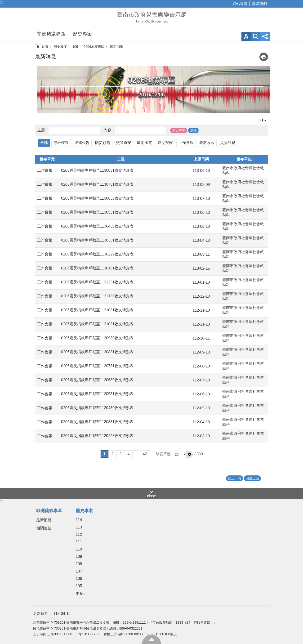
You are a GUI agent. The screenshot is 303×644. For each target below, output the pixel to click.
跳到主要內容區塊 (2, 2)
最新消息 (116, 47)
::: (2, 2)
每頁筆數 (163, 454)
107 (79, 571)
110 (79, 549)
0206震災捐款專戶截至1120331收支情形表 (97, 422)
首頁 (45, 47)
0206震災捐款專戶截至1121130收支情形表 (97, 296)
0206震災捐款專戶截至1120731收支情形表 (97, 366)
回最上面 (151, 639)
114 (79, 520)
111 (79, 542)
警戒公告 (82, 143)
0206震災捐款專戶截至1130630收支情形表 (97, 198)
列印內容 (264, 57)
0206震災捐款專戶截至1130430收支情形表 (97, 226)
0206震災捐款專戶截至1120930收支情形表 (97, 338)
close (151, 496)
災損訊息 (228, 143)
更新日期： (43, 614)
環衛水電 (144, 143)
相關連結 (44, 528)
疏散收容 (207, 143)
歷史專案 (82, 34)
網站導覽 (240, 4)
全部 (44, 143)
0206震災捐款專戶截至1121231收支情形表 (97, 282)
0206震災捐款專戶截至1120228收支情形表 (97, 436)
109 (79, 557)
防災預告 (103, 143)
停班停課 (61, 143)
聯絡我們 (259, 4)
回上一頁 (235, 478)
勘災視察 (165, 143)
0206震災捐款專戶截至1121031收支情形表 (97, 310)
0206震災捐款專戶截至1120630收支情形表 (97, 380)
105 (75, 47)
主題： (43, 130)
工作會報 (186, 143)
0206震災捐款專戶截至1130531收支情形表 (97, 212)
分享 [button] (265, 36)
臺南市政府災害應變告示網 (151, 17)
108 (79, 564)
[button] (190, 454)
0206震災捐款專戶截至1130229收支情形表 (97, 254)
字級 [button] (246, 36)
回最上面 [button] (252, 478)
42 (145, 454)
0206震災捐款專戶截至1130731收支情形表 (97, 184)
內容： (109, 130)
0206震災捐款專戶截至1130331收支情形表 (97, 240)
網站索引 (256, 36)
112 (79, 534)
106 (79, 579)
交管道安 (124, 143)
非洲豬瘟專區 (51, 34)
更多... (81, 593)
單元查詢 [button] (263, 121)
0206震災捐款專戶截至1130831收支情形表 (97, 170)
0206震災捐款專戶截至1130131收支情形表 (97, 268)
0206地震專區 (94, 47)
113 (79, 527)
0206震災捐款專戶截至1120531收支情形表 (97, 394)
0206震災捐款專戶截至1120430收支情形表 (97, 408)
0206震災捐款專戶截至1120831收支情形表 (97, 352)
